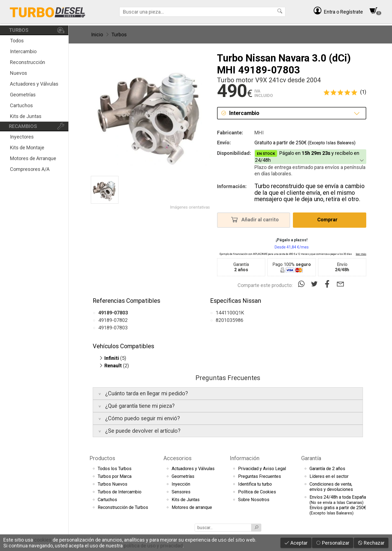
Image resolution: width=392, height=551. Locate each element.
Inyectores (22, 137)
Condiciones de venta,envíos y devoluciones (331, 487)
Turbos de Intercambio (120, 492)
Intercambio (23, 51)
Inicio (97, 34)
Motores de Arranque (33, 158)
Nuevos (19, 73)
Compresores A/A (30, 169)
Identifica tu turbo (255, 484)
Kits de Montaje (27, 148)
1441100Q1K (230, 313)
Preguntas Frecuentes (260, 476)
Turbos (119, 34)
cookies (43, 540)
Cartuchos (21, 105)
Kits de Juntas (26, 116)
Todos (17, 41)
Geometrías (23, 95)
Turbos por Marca (115, 476)
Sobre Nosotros (254, 500)
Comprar (329, 219)
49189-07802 (113, 320)
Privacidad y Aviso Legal (262, 469)
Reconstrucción (28, 62)
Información (245, 458)
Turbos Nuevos (113, 484)
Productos (102, 458)
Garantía (311, 458)
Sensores (181, 492)
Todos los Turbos (115, 469)
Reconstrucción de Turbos (123, 507)
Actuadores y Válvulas (34, 84)
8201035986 (229, 320)
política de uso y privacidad (153, 546)
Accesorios (177, 458)
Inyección (181, 484)
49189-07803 (113, 328)
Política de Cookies (257, 492)
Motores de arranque (192, 507)
